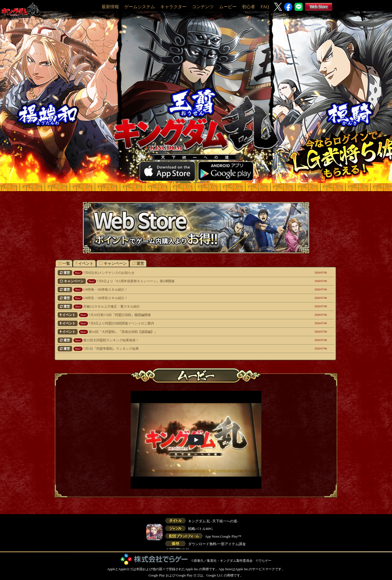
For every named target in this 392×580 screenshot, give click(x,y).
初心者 (249, 7)
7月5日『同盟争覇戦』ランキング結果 (169, 349)
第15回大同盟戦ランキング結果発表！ (169, 340)
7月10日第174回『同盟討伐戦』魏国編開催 (169, 315)
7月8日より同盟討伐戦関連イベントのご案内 (169, 323)
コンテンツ (203, 7)
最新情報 (110, 7)
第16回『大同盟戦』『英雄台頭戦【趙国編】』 (169, 332)
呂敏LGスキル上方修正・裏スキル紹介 (169, 306)
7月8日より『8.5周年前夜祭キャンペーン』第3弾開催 (169, 281)
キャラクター (173, 7)
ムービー (228, 7)
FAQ (265, 7)
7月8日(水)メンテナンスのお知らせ (169, 273)
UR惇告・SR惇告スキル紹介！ (169, 298)
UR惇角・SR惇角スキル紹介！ (169, 290)
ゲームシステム (140, 7)
